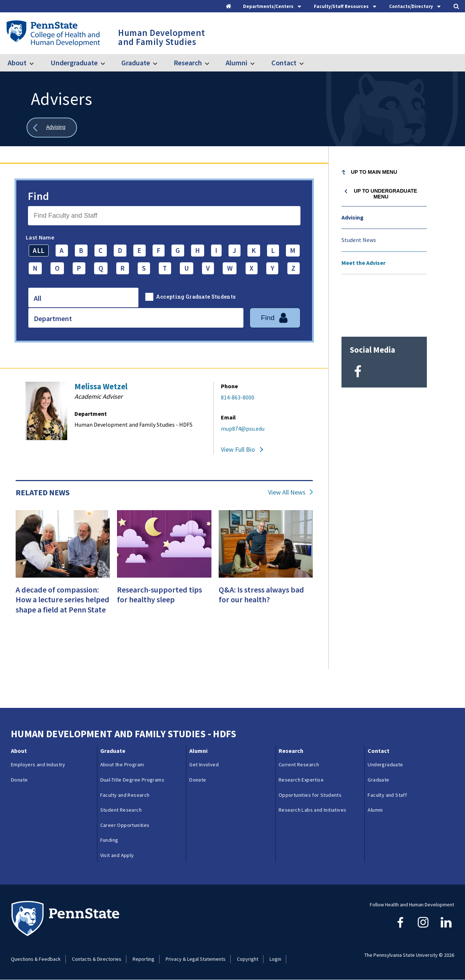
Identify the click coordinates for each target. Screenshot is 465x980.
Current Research (299, 764)
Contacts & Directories (97, 959)
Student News (359, 240)
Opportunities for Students (310, 795)
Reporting (143, 959)
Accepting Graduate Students (196, 297)
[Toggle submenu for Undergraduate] (107, 63)
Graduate (136, 63)
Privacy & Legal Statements (196, 959)
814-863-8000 (238, 397)
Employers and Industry (38, 764)
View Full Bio (238, 449)
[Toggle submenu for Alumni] (257, 63)
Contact (284, 63)
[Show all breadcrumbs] (52, 128)
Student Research (121, 810)
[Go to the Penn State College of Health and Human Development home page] (53, 33)
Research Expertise (301, 780)
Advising (353, 217)
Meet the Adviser (363, 263)
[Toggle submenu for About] (36, 63)
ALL (39, 250)
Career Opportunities (125, 825)
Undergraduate (74, 63)
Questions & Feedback (36, 959)
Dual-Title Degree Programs (132, 780)
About (17, 63)
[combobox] (83, 298)
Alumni (236, 63)
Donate (19, 780)
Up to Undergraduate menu (385, 194)
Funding (109, 840)
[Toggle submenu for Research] (211, 63)
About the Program (122, 764)
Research (188, 63)
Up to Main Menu (374, 172)
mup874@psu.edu (243, 429)
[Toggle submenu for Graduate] (159, 63)
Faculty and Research (125, 795)
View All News (287, 492)
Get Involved (204, 764)
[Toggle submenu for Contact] (306, 63)
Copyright (248, 959)
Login (275, 959)
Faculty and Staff (387, 795)
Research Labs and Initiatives (313, 810)
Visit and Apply (117, 855)
